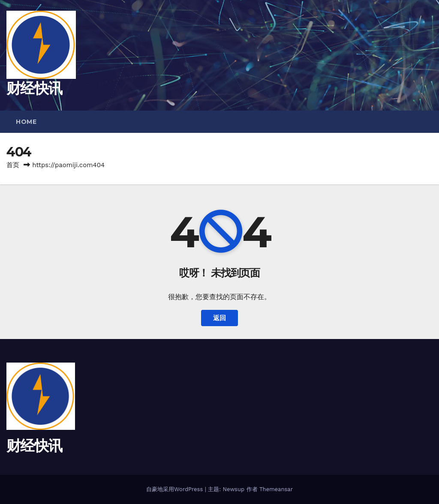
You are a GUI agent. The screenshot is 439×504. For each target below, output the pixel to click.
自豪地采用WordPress (176, 489)
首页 (13, 165)
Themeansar (276, 489)
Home (26, 122)
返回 (219, 318)
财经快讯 (34, 88)
